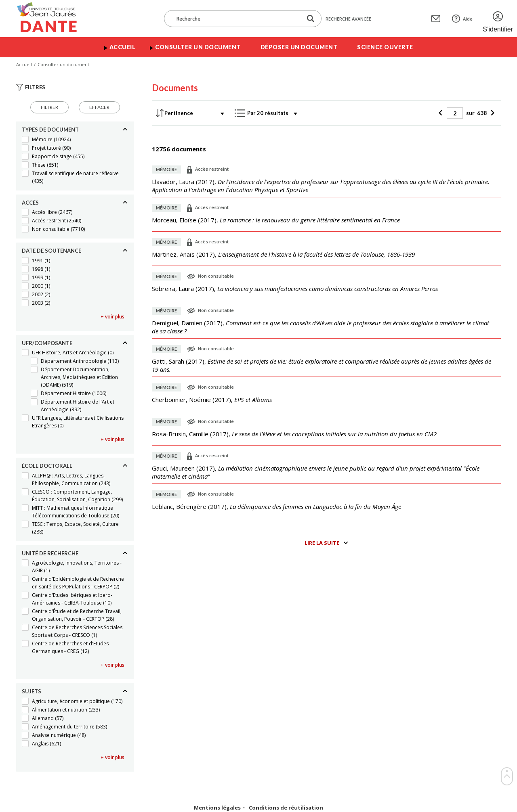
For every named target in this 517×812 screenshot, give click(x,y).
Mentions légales (217, 808)
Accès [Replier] (30, 203)
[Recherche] (237, 19)
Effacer (99, 107)
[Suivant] (492, 113)
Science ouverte (385, 47)
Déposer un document (299, 47)
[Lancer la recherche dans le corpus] (311, 19)
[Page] (455, 113)
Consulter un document (198, 47)
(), (321, 186)
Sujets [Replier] (32, 691)
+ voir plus (112, 317)
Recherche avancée (348, 19)
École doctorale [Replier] (47, 466)
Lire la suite (322, 543)
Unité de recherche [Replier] (50, 553)
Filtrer (49, 107)
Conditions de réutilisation (286, 808)
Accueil (123, 47)
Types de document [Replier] (50, 130)
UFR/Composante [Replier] (47, 343)
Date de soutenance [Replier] (51, 251)
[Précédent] (442, 113)
